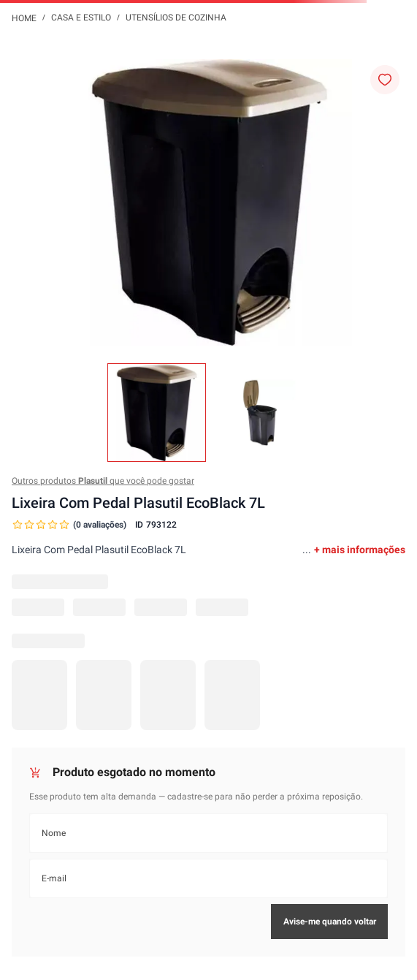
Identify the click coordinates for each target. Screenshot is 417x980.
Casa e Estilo (81, 18)
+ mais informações (360, 550)
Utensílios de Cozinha (176, 18)
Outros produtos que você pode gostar (103, 481)
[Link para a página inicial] (24, 18)
